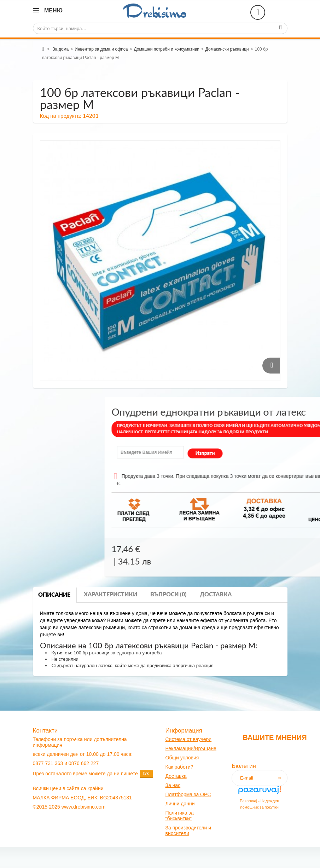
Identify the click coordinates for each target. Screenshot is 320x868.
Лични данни (180, 804)
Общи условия (182, 758)
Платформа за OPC (188, 794)
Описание (54, 595)
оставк (176, 776)
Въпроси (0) (168, 595)
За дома (60, 49)
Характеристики (110, 595)
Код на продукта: (61, 116)
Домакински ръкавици (227, 49)
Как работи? (179, 767)
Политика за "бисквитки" (180, 816)
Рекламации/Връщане (191, 748)
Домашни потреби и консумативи (167, 49)
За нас (173, 785)
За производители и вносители (188, 831)
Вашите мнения (275, 737)
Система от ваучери (189, 739)
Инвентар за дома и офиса (101, 49)
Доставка (216, 595)
